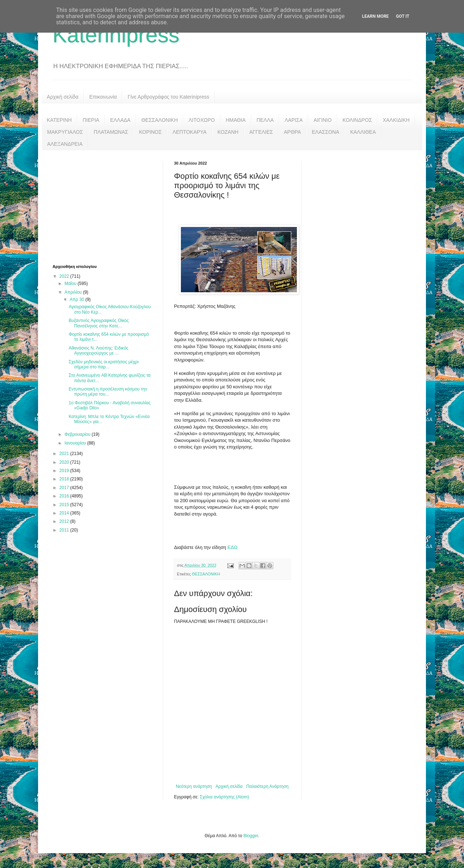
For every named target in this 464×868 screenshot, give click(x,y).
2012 (65, 521)
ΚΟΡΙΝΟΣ (150, 132)
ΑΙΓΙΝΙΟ (323, 120)
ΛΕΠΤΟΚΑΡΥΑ (190, 132)
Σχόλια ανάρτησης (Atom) (224, 797)
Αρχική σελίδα (63, 97)
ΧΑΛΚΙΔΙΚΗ (396, 120)
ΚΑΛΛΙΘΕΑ (363, 132)
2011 (65, 530)
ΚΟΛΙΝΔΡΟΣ (357, 120)
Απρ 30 (77, 299)
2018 (65, 479)
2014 (65, 513)
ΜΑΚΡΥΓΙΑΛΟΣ (65, 132)
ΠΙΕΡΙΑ (91, 120)
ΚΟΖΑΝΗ (228, 132)
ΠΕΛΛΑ (265, 120)
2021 (65, 454)
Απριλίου (74, 292)
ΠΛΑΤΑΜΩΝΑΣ (111, 132)
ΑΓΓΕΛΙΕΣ (261, 132)
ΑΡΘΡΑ (292, 132)
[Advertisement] (107, 206)
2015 (65, 505)
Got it (403, 16)
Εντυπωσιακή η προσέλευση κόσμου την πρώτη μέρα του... (108, 392)
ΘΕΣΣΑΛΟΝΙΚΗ (159, 120)
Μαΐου (71, 284)
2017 (65, 488)
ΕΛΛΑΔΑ (120, 120)
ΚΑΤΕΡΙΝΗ (59, 120)
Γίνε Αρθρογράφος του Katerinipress (168, 97)
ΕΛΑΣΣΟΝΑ (326, 132)
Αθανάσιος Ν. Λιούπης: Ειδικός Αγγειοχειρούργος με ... (98, 351)
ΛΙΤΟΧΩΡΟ (202, 120)
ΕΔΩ (233, 547)
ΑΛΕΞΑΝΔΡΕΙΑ (65, 144)
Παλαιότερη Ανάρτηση (267, 786)
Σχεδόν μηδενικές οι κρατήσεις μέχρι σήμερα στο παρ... (103, 364)
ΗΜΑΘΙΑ (236, 120)
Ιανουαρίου (76, 443)
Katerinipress (116, 35)
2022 (65, 276)
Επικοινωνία (103, 97)
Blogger (251, 836)
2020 (65, 462)
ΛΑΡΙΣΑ (294, 120)
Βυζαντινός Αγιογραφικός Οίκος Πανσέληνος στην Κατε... (99, 323)
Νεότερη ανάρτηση (194, 786)
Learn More (376, 16)
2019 (65, 471)
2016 (65, 496)
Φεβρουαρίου (78, 434)
